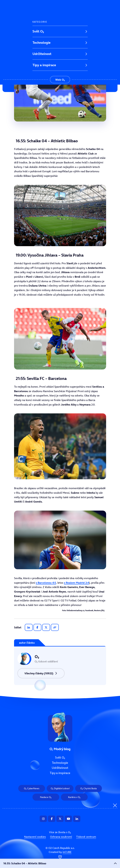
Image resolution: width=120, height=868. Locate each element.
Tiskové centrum (86, 837)
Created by (60, 855)
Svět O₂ (38, 31)
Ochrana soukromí (61, 837)
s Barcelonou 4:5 (46, 583)
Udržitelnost (42, 54)
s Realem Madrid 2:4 (76, 583)
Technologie (42, 43)
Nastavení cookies (35, 837)
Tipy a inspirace (44, 65)
